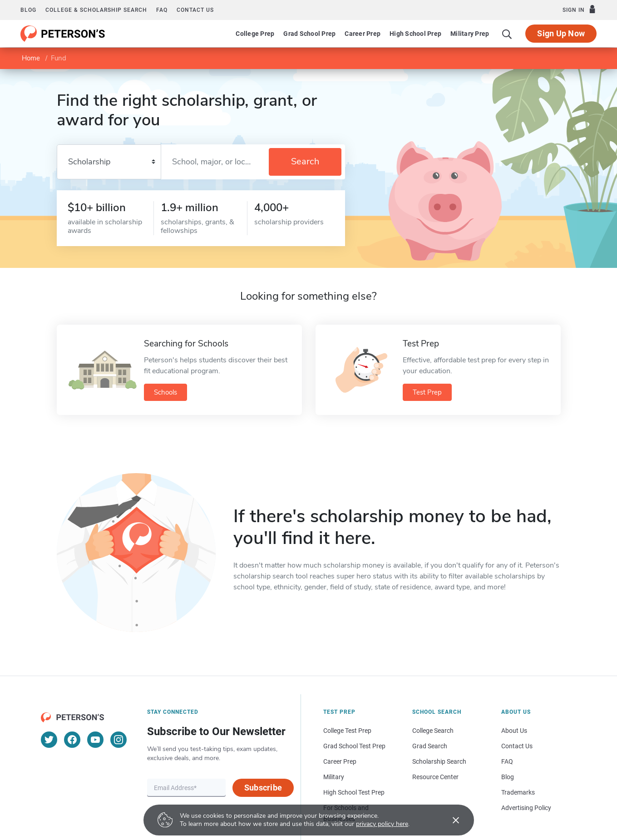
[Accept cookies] (449, 820)
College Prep (255, 34)
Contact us (195, 10)
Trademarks (518, 792)
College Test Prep (347, 731)
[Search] (507, 34)
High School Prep (415, 34)
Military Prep (470, 34)
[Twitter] (49, 740)
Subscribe (263, 788)
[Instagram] (118, 740)
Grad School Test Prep (354, 746)
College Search (433, 731)
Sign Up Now (561, 33)
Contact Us (517, 746)
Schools (165, 392)
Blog (28, 10)
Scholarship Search (439, 761)
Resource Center (435, 777)
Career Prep (363, 34)
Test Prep (427, 392)
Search (305, 161)
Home (31, 58)
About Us (514, 731)
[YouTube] (95, 740)
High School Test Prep (354, 792)
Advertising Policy (526, 808)
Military (334, 777)
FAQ (162, 10)
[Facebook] (72, 740)
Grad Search (430, 746)
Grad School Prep (309, 34)
